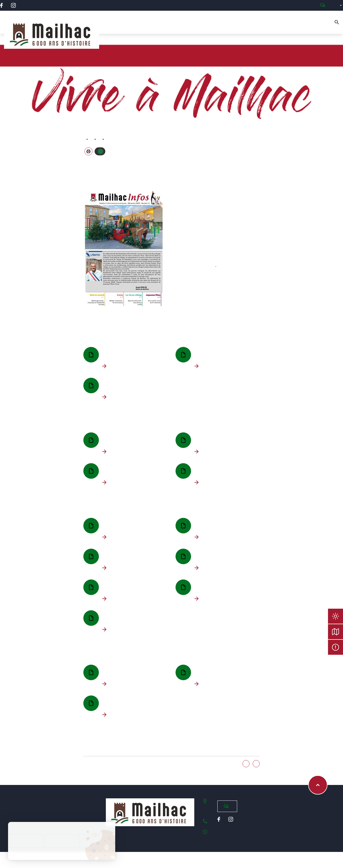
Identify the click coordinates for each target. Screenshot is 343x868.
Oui (246, 764)
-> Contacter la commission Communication (216, 264)
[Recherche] (337, 22)
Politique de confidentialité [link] (62, 854)
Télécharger (105, 366)
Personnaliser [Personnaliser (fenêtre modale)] (97, 841)
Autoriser (100, 151)
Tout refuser (61, 841)
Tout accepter (26, 841)
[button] (88, 151)
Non (256, 764)
